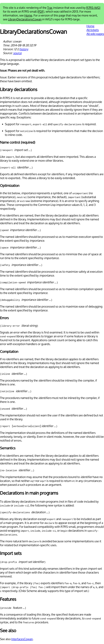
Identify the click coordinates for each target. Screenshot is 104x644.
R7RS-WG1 (93, 8)
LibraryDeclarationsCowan (25, 19)
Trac (50, 8)
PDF (41, 12)
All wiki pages (95, 34)
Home (28, 15)
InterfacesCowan (22, 639)
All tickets (93, 30)
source (17, 53)
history (24, 49)
